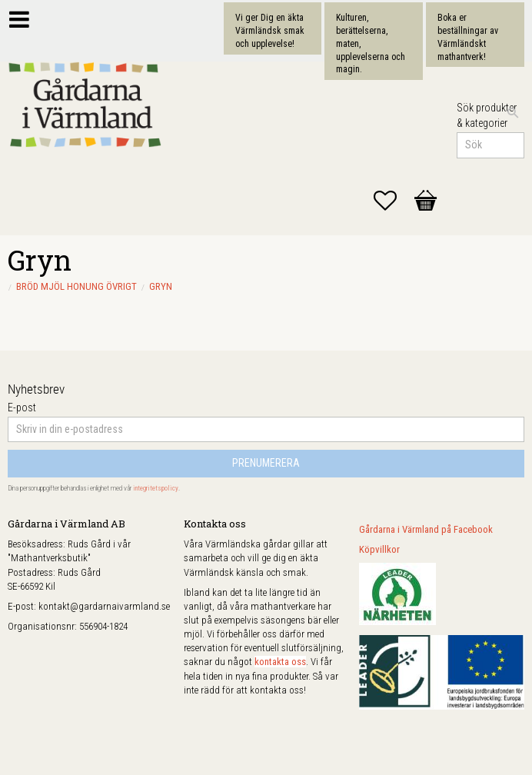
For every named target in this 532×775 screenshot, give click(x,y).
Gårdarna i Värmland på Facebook (426, 529)
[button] (393, 201)
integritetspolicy (156, 488)
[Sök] (513, 113)
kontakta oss (280, 662)
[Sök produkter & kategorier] (490, 145)
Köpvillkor (379, 549)
